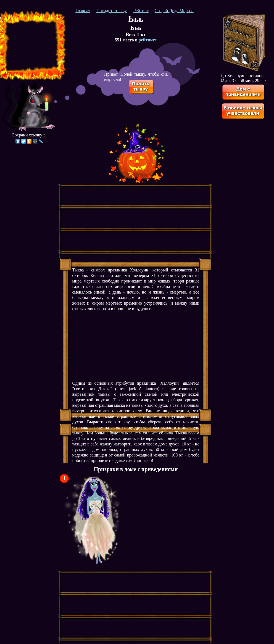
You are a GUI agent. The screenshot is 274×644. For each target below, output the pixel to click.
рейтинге (147, 40)
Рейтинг (141, 11)
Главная (83, 11)
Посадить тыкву (112, 11)
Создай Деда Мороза (174, 11)
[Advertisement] (31, 46)
